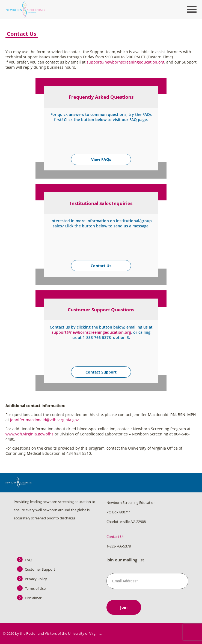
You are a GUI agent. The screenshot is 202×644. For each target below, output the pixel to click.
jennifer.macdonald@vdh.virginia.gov (44, 420)
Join (124, 607)
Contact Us (101, 266)
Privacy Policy (36, 579)
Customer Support (40, 569)
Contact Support (101, 372)
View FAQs (101, 159)
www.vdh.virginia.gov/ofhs (29, 434)
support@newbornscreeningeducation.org (125, 62)
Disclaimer (33, 598)
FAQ (28, 560)
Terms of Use (35, 589)
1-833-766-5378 (119, 546)
